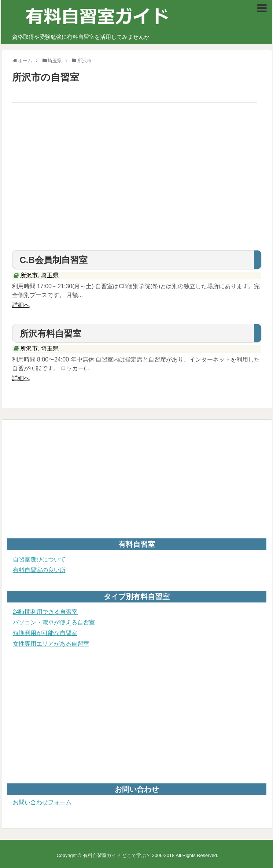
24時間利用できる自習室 (45, 612)
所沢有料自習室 (51, 333)
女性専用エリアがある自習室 (51, 644)
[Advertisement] (137, 188)
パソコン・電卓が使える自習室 (54, 622)
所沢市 (29, 275)
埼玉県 (50, 275)
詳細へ (21, 305)
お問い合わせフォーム (42, 802)
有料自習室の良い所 (39, 570)
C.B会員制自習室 (54, 260)
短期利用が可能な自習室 (45, 633)
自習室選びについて (39, 559)
